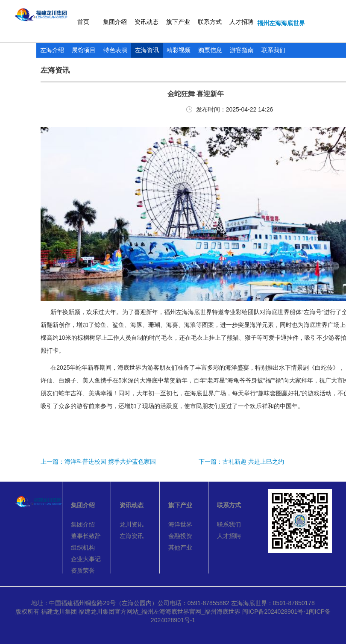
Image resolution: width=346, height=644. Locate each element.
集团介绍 (115, 22)
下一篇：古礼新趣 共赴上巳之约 (241, 462)
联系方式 (210, 22)
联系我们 (273, 50)
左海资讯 (147, 50)
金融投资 (180, 536)
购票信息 (210, 50)
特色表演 (115, 50)
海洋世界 (180, 524)
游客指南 (242, 50)
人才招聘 (241, 22)
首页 (83, 22)
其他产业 (180, 547)
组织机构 (83, 547)
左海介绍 (52, 50)
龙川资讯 (132, 524)
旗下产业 (178, 22)
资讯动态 (147, 22)
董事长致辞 (86, 536)
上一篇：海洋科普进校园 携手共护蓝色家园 (98, 462)
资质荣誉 (83, 570)
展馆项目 (84, 50)
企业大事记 (86, 559)
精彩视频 (179, 50)
